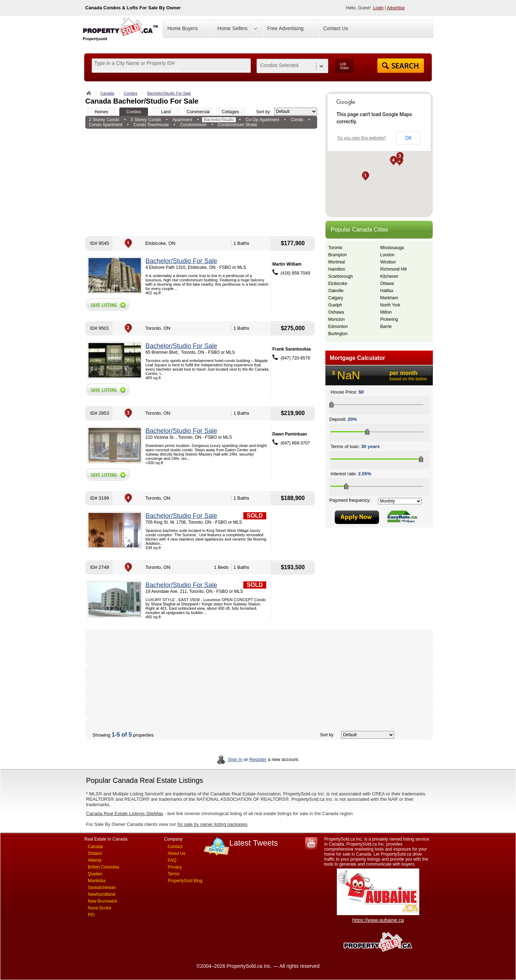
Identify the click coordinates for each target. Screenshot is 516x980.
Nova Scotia (99, 908)
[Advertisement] (201, 182)
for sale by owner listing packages (212, 824)
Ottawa (387, 284)
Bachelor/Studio (219, 120)
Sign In (235, 759)
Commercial (198, 112)
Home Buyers (183, 28)
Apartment (182, 120)
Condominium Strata (237, 125)
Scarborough (341, 276)
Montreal (337, 262)
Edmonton (338, 327)
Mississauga (392, 248)
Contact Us (336, 28)
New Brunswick (102, 901)
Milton (386, 312)
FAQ (172, 860)
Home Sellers (233, 28)
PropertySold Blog (185, 881)
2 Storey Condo (104, 120)
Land (166, 112)
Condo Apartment (106, 125)
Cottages (230, 112)
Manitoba (97, 881)
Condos (131, 93)
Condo (297, 120)
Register (258, 759)
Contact (175, 847)
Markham (389, 298)
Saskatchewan (102, 888)
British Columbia (103, 867)
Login (378, 8)
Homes (101, 112)
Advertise (396, 8)
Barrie (386, 327)
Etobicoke (338, 284)
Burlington (338, 334)
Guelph (335, 305)
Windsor (388, 262)
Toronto (335, 248)
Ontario (95, 853)
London (387, 255)
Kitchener (389, 276)
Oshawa (336, 312)
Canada (107, 93)
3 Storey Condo (146, 120)
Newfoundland (102, 894)
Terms (174, 874)
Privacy (175, 867)
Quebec (95, 874)
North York (390, 305)
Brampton (338, 255)
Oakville (336, 291)
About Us (176, 853)
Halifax (387, 291)
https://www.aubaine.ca (378, 920)
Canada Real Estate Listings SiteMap (125, 814)
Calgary (336, 298)
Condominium (193, 125)
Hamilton (337, 269)
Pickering (389, 319)
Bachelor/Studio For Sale (169, 93)
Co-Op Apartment (262, 120)
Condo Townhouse (151, 125)
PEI (91, 915)
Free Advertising (285, 28)
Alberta (95, 860)
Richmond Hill (393, 269)
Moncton (336, 319)
